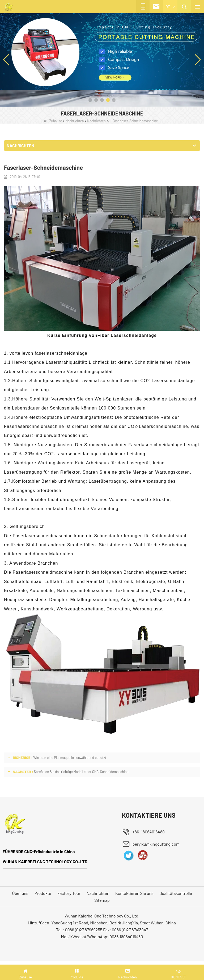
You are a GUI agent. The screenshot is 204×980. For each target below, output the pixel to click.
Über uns (20, 893)
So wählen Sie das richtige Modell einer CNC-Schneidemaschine (81, 772)
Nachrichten (75, 121)
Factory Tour (69, 893)
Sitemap (102, 900)
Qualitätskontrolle (176, 893)
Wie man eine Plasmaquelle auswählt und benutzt (70, 758)
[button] (90, 100)
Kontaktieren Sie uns (134, 893)
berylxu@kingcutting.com (156, 844)
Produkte (43, 893)
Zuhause (53, 121)
